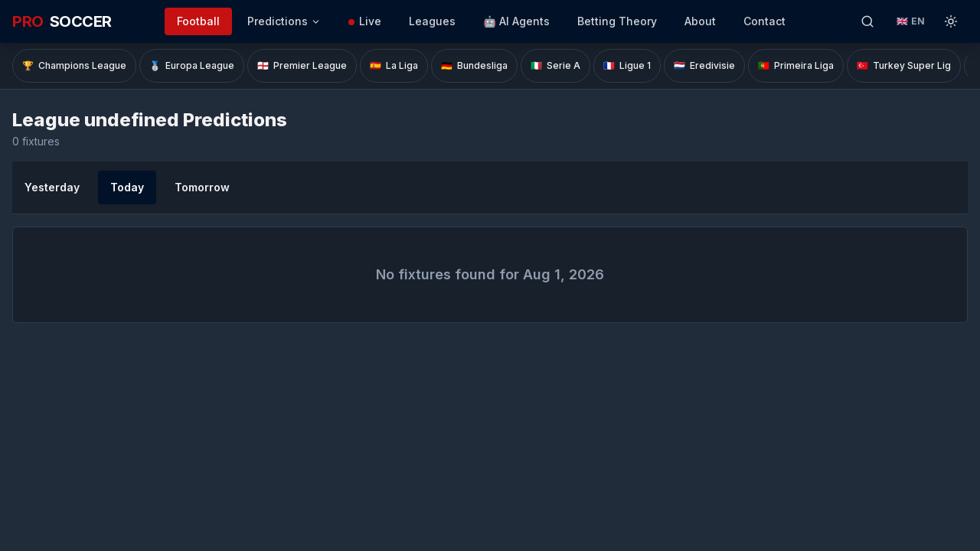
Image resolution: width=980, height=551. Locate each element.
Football (198, 21)
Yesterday (52, 187)
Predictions (284, 21)
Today (127, 187)
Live (365, 21)
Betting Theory (617, 21)
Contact (764, 21)
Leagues (432, 21)
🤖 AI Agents (516, 21)
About (700, 21)
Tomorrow (202, 187)
